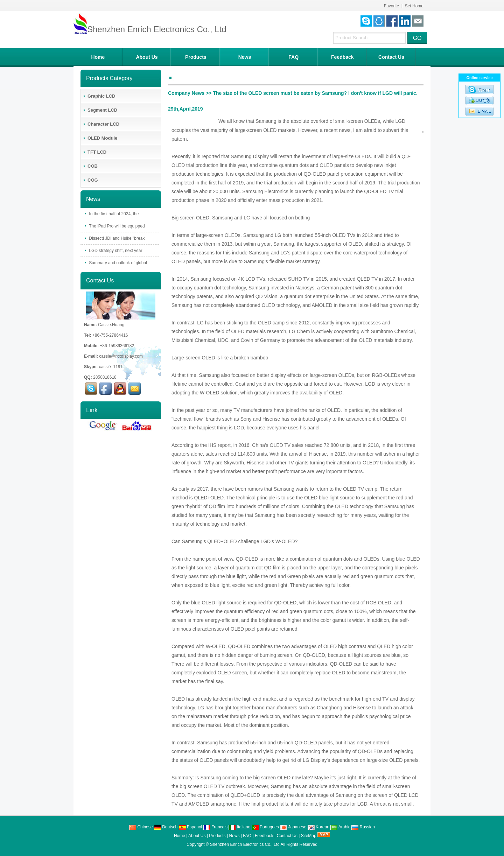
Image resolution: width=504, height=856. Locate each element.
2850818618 (105, 377)
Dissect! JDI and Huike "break (116, 238)
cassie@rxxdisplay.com (121, 356)
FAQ (293, 57)
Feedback (342, 57)
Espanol (191, 827)
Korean (318, 827)
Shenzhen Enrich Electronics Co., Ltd (245, 844)
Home (98, 57)
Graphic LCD (99, 96)
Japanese (293, 827)
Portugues (265, 827)
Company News (186, 93)
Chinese (141, 827)
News (245, 57)
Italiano (239, 827)
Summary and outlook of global (117, 263)
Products (196, 57)
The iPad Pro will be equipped (116, 226)
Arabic (340, 827)
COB (90, 166)
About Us (147, 57)
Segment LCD (100, 110)
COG (90, 180)
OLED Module (100, 138)
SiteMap (309, 836)
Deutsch (166, 827)
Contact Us (391, 57)
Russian (363, 827)
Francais (215, 827)
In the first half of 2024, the (113, 214)
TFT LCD (94, 152)
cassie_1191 (111, 367)
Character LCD (101, 124)
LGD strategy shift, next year (115, 251)
